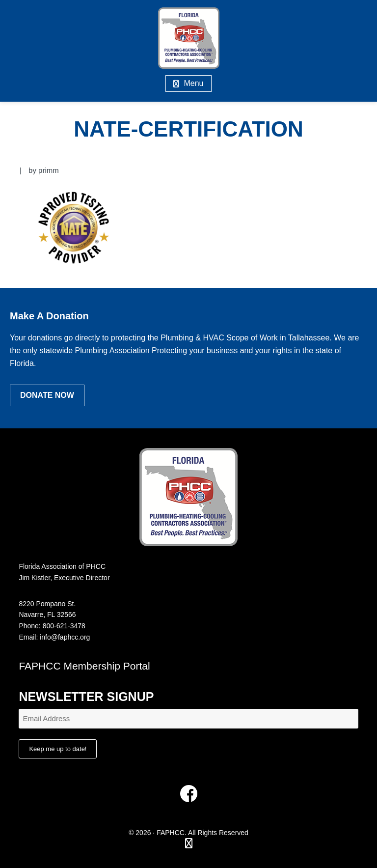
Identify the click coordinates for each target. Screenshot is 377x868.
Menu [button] (193, 83)
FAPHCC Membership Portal (84, 666)
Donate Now (47, 395)
